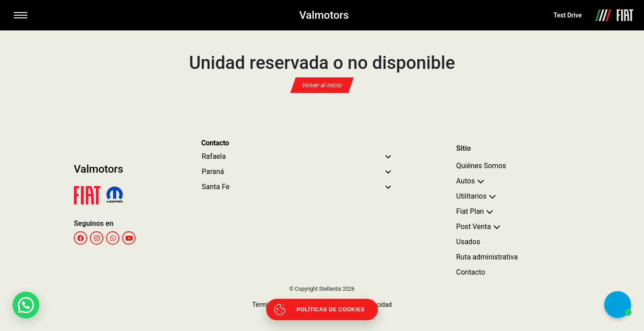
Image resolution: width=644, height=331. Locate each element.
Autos (466, 181)
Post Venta (474, 227)
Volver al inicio (322, 85)
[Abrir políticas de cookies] (322, 310)
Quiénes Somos (481, 166)
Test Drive (568, 15)
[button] (26, 305)
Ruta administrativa (487, 257)
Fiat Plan (470, 211)
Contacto (471, 272)
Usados (468, 242)
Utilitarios (471, 196)
